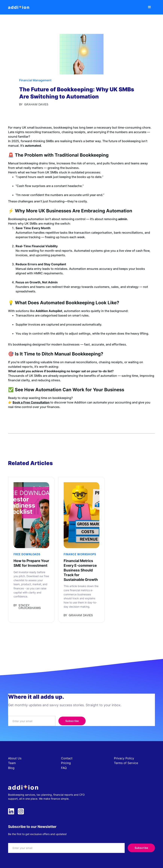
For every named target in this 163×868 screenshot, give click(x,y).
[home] (19, 7)
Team (12, 763)
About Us (15, 758)
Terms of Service (126, 763)
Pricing (66, 763)
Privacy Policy (124, 758)
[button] (149, 7)
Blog (11, 768)
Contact (67, 758)
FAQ (64, 768)
